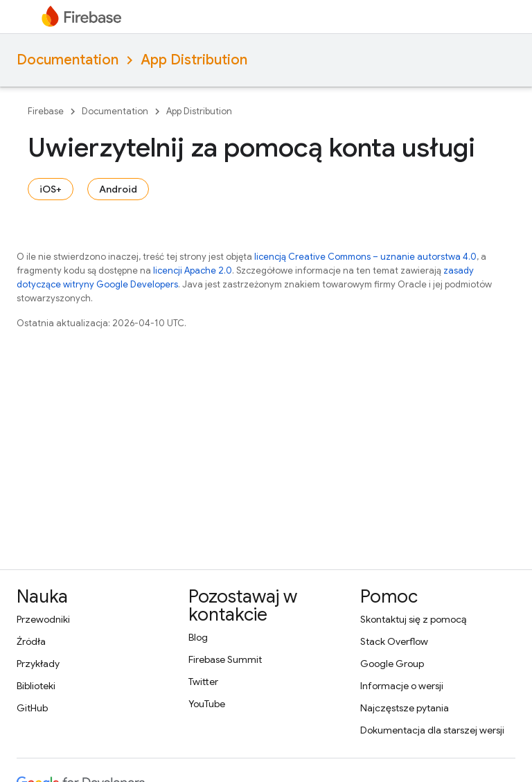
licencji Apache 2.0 (193, 270)
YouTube (207, 704)
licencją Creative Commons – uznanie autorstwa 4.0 (365, 257)
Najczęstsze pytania (405, 708)
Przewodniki (43, 619)
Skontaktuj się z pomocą (413, 619)
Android (118, 189)
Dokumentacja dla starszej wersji (432, 730)
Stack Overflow (394, 641)
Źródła (31, 641)
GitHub (32, 708)
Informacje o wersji (402, 686)
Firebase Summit (225, 659)
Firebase (46, 111)
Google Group (392, 664)
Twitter (203, 682)
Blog (198, 637)
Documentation (68, 60)
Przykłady (38, 664)
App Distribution (194, 60)
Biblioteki (36, 686)
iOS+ (51, 189)
